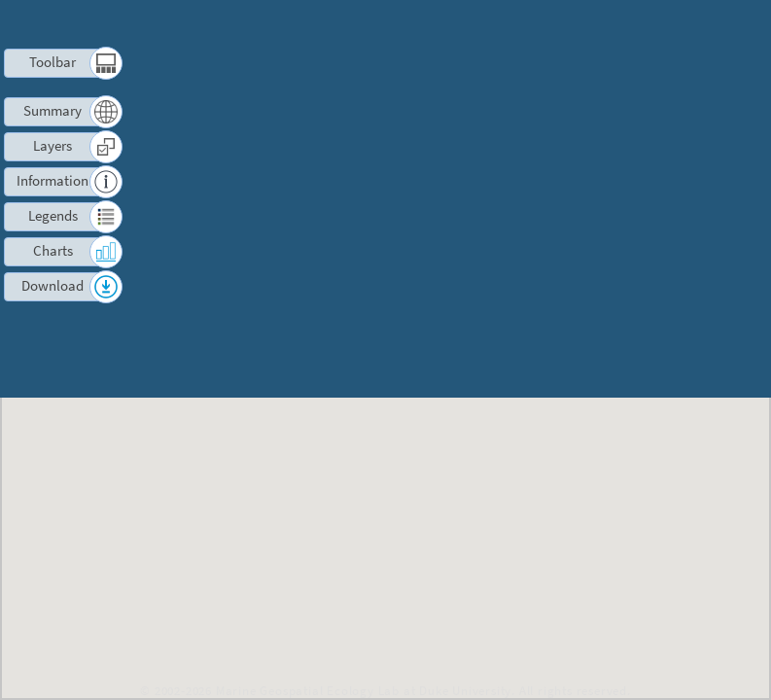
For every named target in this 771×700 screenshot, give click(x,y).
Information (53, 180)
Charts (53, 250)
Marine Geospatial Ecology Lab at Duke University (364, 690)
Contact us (613, 24)
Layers (53, 145)
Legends (53, 215)
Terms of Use (514, 24)
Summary (53, 110)
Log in (686, 24)
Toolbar (53, 62)
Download (53, 285)
